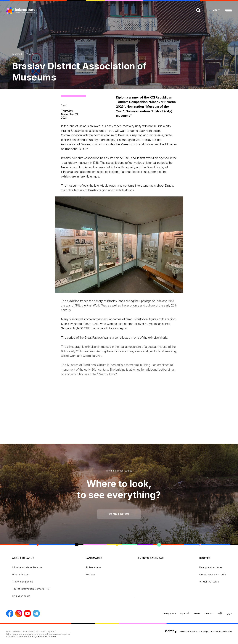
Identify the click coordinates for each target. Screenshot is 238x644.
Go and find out (119, 514)
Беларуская (169, 613)
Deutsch (209, 613)
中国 (220, 613)
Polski (197, 613)
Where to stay (20, 574)
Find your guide (21, 596)
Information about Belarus (119, 471)
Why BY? (31, 54)
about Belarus (23, 558)
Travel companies (22, 582)
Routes (205, 558)
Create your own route (213, 574)
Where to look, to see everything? (119, 489)
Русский (185, 613)
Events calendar (151, 558)
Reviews (91, 574)
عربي (229, 613)
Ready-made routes (211, 567)
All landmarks (94, 567)
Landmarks (18, 54)
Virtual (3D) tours (209, 582)
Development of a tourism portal (196, 631)
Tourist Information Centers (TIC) (31, 589)
